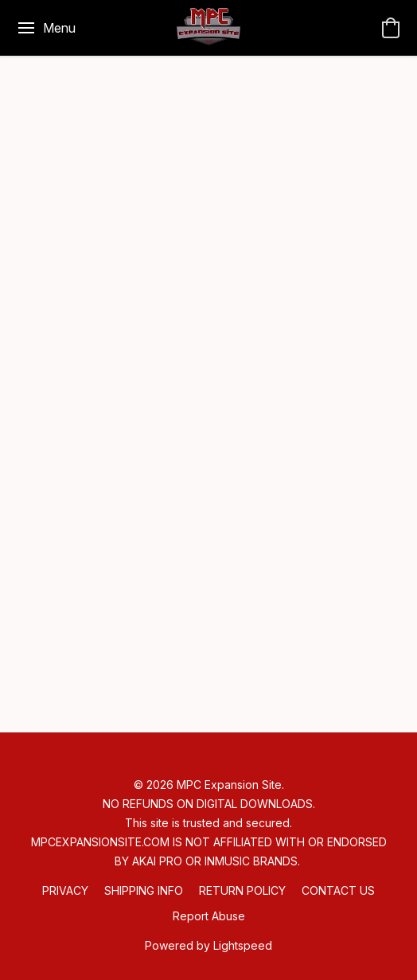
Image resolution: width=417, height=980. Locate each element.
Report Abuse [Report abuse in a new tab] (209, 916)
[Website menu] (46, 28)
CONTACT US (338, 890)
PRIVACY (65, 890)
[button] (208, 28)
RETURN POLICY (242, 890)
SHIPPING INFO (144, 890)
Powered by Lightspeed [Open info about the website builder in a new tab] (208, 945)
